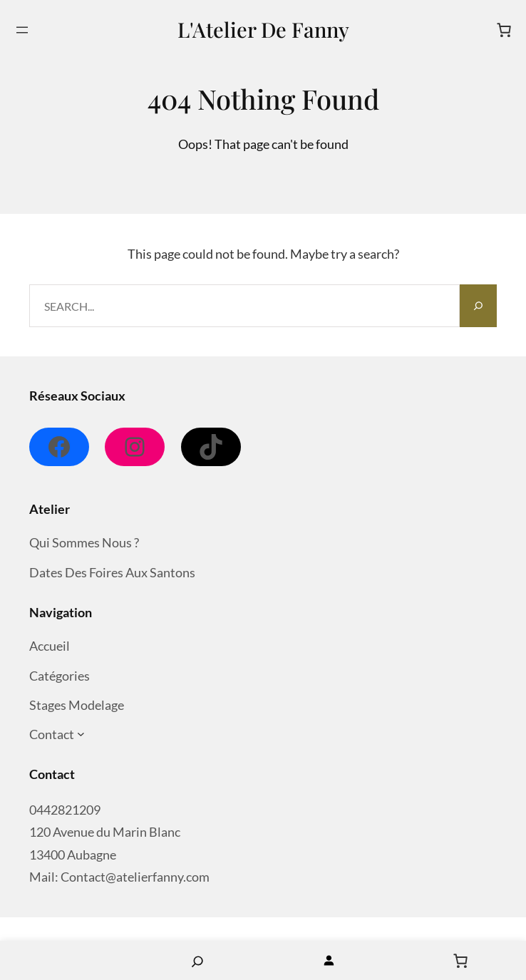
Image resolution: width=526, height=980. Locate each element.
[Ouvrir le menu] (22, 30)
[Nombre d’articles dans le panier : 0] (504, 30)
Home (66, 960)
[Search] (478, 306)
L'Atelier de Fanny (263, 29)
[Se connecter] (329, 960)
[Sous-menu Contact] (81, 734)
